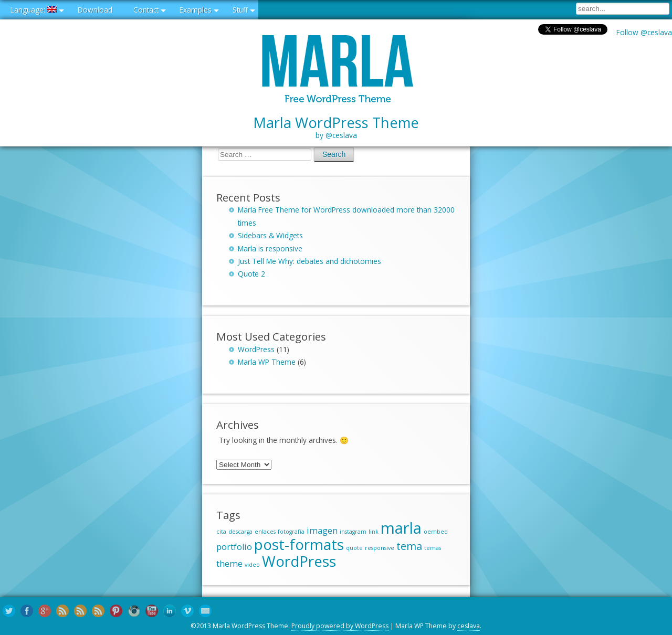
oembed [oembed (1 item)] (436, 532)
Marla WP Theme (267, 362)
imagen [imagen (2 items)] (322, 531)
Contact (146, 10)
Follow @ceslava (644, 32)
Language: (34, 10)
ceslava (469, 626)
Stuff (240, 10)
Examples (196, 10)
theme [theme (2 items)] (229, 564)
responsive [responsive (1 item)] (380, 548)
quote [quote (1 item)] (354, 548)
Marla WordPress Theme (336, 128)
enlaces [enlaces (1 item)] (265, 532)
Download (95, 10)
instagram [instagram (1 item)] (353, 532)
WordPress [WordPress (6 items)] (299, 561)
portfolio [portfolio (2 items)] (234, 547)
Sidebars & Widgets (270, 235)
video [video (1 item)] (252, 565)
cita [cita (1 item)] (221, 532)
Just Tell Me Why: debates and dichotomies (309, 261)
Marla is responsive (270, 248)
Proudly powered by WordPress (340, 626)
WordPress (256, 349)
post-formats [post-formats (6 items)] (299, 544)
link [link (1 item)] (374, 532)
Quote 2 (251, 274)
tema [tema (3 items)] (409, 546)
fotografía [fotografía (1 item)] (291, 532)
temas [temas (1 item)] (433, 548)
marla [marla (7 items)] (401, 528)
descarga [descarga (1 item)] (240, 532)
